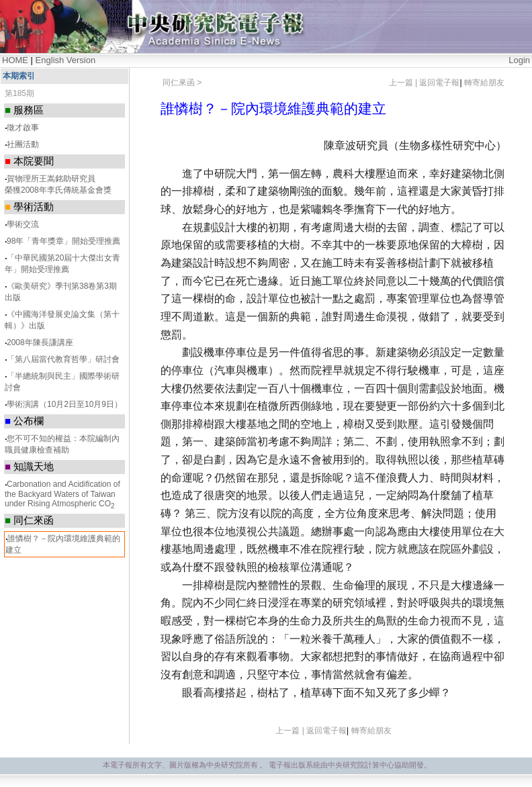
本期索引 (19, 76)
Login (519, 60)
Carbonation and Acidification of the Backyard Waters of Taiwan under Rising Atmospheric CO (62, 494)
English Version (66, 60)
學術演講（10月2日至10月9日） (64, 404)
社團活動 (23, 144)
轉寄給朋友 (484, 83)
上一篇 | (404, 83)
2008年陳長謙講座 (40, 342)
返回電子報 (439, 83)
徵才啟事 (23, 128)
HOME (15, 60)
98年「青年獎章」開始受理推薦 (63, 241)
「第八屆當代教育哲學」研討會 (63, 359)
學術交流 (23, 224)
